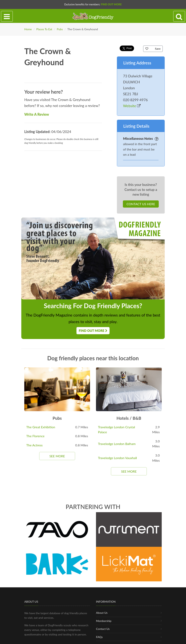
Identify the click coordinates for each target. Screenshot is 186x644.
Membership (104, 634)
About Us (102, 626)
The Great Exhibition (41, 427)
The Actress (34, 445)
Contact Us (103, 642)
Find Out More (111, 4)
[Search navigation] (179, 16)
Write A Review (37, 114)
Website (132, 106)
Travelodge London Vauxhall (117, 458)
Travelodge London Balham (117, 444)
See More (57, 456)
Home (28, 29)
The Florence (35, 436)
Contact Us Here (141, 204)
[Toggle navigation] (7, 16)
